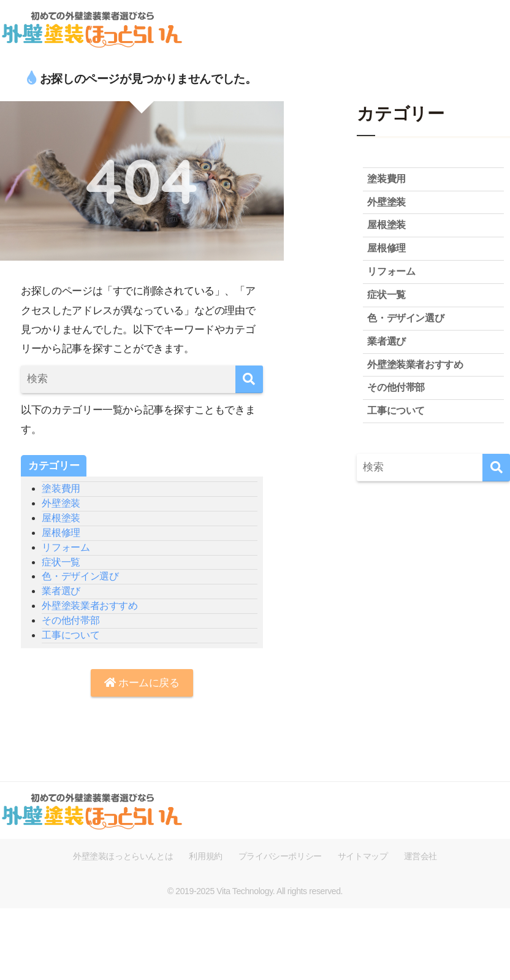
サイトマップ (363, 856)
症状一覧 (61, 562)
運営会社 (421, 856)
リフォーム (66, 547)
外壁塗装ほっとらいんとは (123, 856)
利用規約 (205, 856)
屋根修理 (61, 533)
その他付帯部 (70, 620)
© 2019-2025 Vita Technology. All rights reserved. (255, 891)
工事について (70, 635)
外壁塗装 (61, 503)
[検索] (249, 379)
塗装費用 (61, 488)
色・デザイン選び (80, 576)
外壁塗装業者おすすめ (89, 606)
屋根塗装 (61, 518)
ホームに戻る (142, 683)
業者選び (61, 591)
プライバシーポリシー (280, 856)
